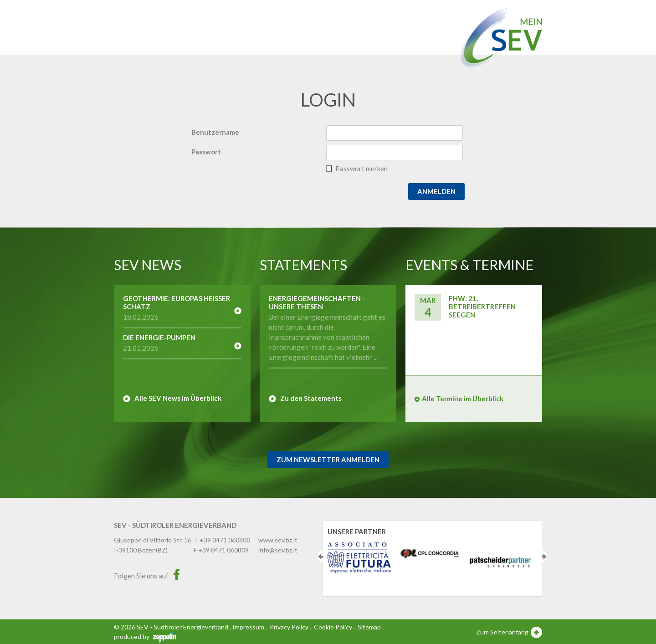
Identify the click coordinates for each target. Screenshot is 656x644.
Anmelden (436, 191)
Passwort (206, 152)
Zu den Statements (311, 398)
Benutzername (215, 132)
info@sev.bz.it (278, 550)
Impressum (248, 627)
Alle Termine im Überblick (463, 399)
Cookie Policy (333, 627)
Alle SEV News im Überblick (178, 398)
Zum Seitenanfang (509, 632)
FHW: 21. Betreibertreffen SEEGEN (482, 307)
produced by (145, 636)
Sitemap (369, 627)
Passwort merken (361, 169)
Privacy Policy (289, 627)
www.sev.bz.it (278, 540)
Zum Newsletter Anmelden (328, 460)
